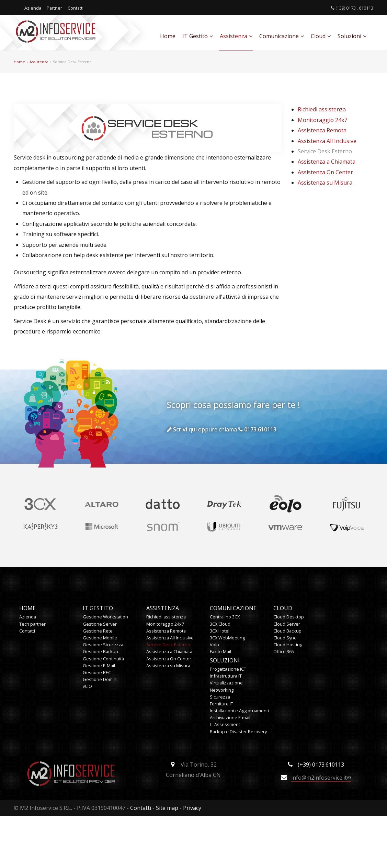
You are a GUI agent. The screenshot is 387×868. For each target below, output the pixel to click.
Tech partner (32, 624)
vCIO (87, 686)
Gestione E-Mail (99, 666)
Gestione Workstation (105, 617)
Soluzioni (352, 36)
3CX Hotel (220, 631)
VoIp (214, 645)
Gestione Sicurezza (103, 645)
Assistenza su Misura (325, 183)
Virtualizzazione (226, 683)
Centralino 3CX (225, 617)
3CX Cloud (220, 624)
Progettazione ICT (228, 669)
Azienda (33, 8)
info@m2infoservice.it (321, 778)
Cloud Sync (285, 638)
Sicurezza (220, 697)
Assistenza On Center (325, 172)
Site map (167, 808)
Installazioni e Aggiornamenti (239, 711)
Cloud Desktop (289, 617)
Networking (222, 690)
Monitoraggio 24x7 (322, 120)
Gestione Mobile (100, 638)
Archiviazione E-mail (230, 717)
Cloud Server (287, 624)
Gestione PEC (97, 672)
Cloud (321, 36)
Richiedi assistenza (322, 109)
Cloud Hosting (288, 645)
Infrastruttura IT (226, 676)
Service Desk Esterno (72, 62)
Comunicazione (282, 36)
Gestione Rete (98, 631)
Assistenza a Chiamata (327, 162)
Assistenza (236, 36)
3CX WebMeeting (227, 638)
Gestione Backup (100, 651)
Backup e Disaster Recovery (238, 732)
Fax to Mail (220, 651)
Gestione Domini (100, 679)
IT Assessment (225, 724)
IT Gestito (198, 36)
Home (168, 36)
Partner (54, 8)
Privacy (192, 808)
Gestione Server (100, 624)
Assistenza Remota (322, 130)
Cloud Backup (287, 631)
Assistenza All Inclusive (327, 141)
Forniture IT (221, 704)
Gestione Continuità (103, 659)
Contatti (76, 8)
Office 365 (284, 651)
